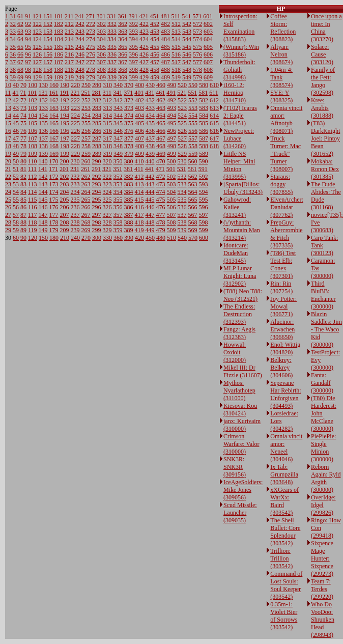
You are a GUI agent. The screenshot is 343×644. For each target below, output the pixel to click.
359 (118, 230)
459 (155, 77)
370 (129, 85)
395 (133, 47)
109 (33, 154)
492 (171, 100)
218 (69, 70)
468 (161, 146)
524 (182, 116)
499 (171, 154)
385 (129, 200)
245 (80, 47)
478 (161, 222)
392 (133, 24)
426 (144, 54)
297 (97, 215)
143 (43, 184)
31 (13, 16)
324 (107, 192)
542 (187, 24)
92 (28, 24)
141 (43, 169)
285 (97, 123)
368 (123, 70)
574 (197, 39)
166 (54, 131)
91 (28, 16)
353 (118, 184)
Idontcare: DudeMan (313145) (236, 253)
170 (54, 161)
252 (86, 100)
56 (16, 207)
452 (155, 24)
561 (192, 169)
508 (171, 222)
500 (171, 161)
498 (171, 146)
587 (204, 138)
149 (43, 230)
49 (16, 154)
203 (65, 184)
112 (33, 177)
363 (123, 32)
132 (43, 100)
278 (91, 70)
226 (75, 131)
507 (171, 215)
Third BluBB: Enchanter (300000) (323, 295)
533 (182, 184)
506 (171, 207)
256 (86, 131)
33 (13, 32)
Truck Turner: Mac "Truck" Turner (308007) (285, 154)
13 (8, 108)
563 (193, 184)
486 (165, 54)
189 (59, 77)
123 (37, 32)
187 (59, 62)
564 (193, 192)
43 (16, 108)
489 (165, 77)
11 (8, 93)
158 (48, 70)
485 (165, 47)
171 (53, 169)
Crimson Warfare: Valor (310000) (241, 444)
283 (97, 108)
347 (118, 138)
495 (171, 123)
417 (139, 215)
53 (16, 184)
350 (118, 161)
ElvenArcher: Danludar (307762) (287, 207)
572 (197, 24)
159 (48, 77)
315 (107, 123)
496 (171, 131)
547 (187, 62)
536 (182, 207)
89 (23, 230)
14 (8, 116)
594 (204, 192)
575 (197, 47)
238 (75, 222)
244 (80, 39)
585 (204, 123)
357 (118, 215)
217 (69, 62)
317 (107, 138)
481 (165, 16)
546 (187, 54)
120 (33, 238)
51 (16, 169)
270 (86, 238)
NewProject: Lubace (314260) (239, 138)
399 (133, 77)
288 (97, 146)
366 (123, 54)
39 (13, 77)
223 (75, 108)
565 (193, 200)
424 (144, 39)
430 (150, 85)
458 (155, 70)
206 (65, 207)
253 (86, 108)
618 (214, 146)
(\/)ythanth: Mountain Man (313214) (242, 230)
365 (123, 47)
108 (33, 146)
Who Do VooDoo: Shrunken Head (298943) (323, 620)
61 (20, 16)
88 (23, 222)
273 (91, 32)
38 (13, 70)
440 (150, 161)
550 (193, 85)
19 (8, 154)
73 (23, 108)
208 (65, 222)
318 (107, 146)
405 (139, 123)
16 (8, 131)
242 (80, 24)
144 (43, 192)
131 (43, 93)
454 (155, 39)
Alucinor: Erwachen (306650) (282, 329)
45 (16, 123)
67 (20, 62)
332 (112, 24)
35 (13, 47)
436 (150, 131)
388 (129, 222)
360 (118, 238)
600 (204, 238)
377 (129, 138)
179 (54, 230)
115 (33, 200)
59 (16, 230)
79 (23, 154)
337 (112, 62)
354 (118, 192)
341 (118, 93)
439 (150, 154)
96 (28, 54)
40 (16, 85)
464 (161, 116)
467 (161, 138)
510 (171, 238)
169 (54, 154)
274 (91, 39)
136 (43, 131)
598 (204, 222)
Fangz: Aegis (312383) (239, 333)
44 (16, 116)
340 (118, 85)
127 (37, 62)
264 (86, 192)
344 (118, 116)
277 (91, 62)
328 (107, 222)
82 (23, 177)
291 (96, 169)
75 (23, 123)
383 (129, 184)
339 (112, 77)
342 (118, 100)
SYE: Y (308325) (281, 96)
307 (101, 62)
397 (133, 62)
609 (208, 77)
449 (150, 230)
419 (139, 230)
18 (8, 146)
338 (112, 70)
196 (65, 131)
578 (197, 70)
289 (97, 154)
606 (208, 54)
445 (150, 200)
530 (182, 161)
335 (112, 47)
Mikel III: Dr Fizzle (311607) (243, 371)
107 (33, 138)
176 (54, 207)
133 (43, 108)
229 (75, 154)
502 (171, 177)
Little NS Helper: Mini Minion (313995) (239, 165)
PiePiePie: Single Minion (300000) (323, 448)
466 (161, 131)
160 (54, 85)
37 (13, 62)
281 (97, 93)
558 (193, 146)
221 (75, 93)
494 (171, 116)
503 (171, 184)
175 (54, 200)
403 (139, 108)
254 (86, 116)
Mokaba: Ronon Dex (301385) (325, 169)
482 (165, 24)
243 (80, 32)
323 (107, 184)
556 (193, 131)
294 (97, 192)
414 (139, 192)
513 (176, 32)
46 (16, 131)
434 (150, 116)
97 (28, 62)
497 (171, 138)
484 (165, 39)
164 (54, 116)
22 (8, 177)
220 (75, 85)
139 (43, 154)
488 (165, 70)
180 (54, 238)
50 (16, 161)
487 (165, 62)
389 (129, 230)
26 (8, 207)
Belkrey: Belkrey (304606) (281, 368)
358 (118, 222)
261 (85, 169)
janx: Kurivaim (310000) (242, 425)
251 (86, 93)
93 (28, 32)
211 (69, 16)
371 (128, 93)
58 (16, 222)
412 (139, 177)
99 (28, 77)
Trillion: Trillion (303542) (281, 558)
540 (182, 238)
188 (59, 70)
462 (161, 100)
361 (123, 16)
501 (171, 169)
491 (171, 93)
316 (107, 131)
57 (16, 215)
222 (75, 100)
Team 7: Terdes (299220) (322, 589)
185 (59, 47)
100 (33, 85)
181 (59, 16)
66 (20, 54)
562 (193, 177)
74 (23, 116)
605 (208, 47)
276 (91, 54)
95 (28, 47)
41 (16, 93)
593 (204, 184)
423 (144, 32)
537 (182, 215)
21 (8, 169)
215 (69, 47)
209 (65, 230)
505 (171, 200)
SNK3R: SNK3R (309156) (235, 467)
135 (43, 123)
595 (204, 200)
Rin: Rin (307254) (281, 287)
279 (91, 77)
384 (129, 192)
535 (182, 200)
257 (86, 138)
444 (150, 192)
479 (161, 230)
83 (23, 184)
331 (112, 16)
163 (54, 108)
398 (133, 70)
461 (160, 93)
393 (133, 32)
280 (97, 85)
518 (176, 70)
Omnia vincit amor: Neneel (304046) (286, 448)
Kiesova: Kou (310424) (240, 410)
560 (193, 161)
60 (16, 238)
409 (139, 154)
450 (150, 238)
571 (197, 16)
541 (186, 16)
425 (144, 47)
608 (208, 70)
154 (48, 39)
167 (54, 138)
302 (101, 24)
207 (65, 215)
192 (65, 100)
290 (97, 161)
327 (107, 215)
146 (43, 207)
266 (86, 207)
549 (187, 77)
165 (54, 123)
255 (86, 123)
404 (139, 116)
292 (97, 177)
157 (48, 62)
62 (20, 24)
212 (69, 24)
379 (129, 154)
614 (214, 116)
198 (65, 146)
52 (16, 177)
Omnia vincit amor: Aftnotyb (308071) (286, 119)
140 (43, 161)
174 (54, 192)
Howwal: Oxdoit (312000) (235, 352)
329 (107, 230)
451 (155, 16)
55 (16, 200)
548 (187, 70)
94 (28, 39)
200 (65, 161)
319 (107, 154)
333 (112, 32)
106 (33, 131)
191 (65, 93)
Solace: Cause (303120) (322, 54)
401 (139, 93)
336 (112, 54)
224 (75, 116)
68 (20, 70)
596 (204, 207)
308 (101, 70)
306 (101, 54)
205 (65, 200)
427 (144, 62)
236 (75, 207)
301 (101, 16)
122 (37, 24)
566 (193, 207)
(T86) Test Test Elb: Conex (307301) (283, 264)
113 (33, 184)
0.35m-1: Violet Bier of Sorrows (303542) (284, 616)
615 (214, 123)
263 (86, 184)
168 (54, 146)
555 (193, 123)
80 (23, 161)
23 (8, 184)
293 (97, 184)
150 (43, 238)
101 (33, 93)
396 (133, 54)
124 (37, 39)
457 (155, 62)
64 (20, 39)
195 (65, 123)
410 (139, 161)
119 (33, 230)
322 (107, 177)
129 (37, 77)
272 (91, 24)
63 (20, 32)
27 (8, 215)
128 (37, 70)
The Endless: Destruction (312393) (239, 314)
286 (97, 131)
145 (43, 200)
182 (59, 24)
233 (75, 184)
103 (33, 108)
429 (144, 77)
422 (144, 24)
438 (150, 146)
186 (59, 54)
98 (28, 70)
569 (193, 230)
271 (91, 16)
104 (33, 116)
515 (176, 47)
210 (65, 238)
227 (75, 138)
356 (118, 207)
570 (193, 238)
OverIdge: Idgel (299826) (323, 505)
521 (182, 93)
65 (20, 47)
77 (23, 138)
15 (8, 123)
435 (150, 123)
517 (176, 62)
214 (69, 39)
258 (86, 146)
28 (8, 222)
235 (75, 200)
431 (150, 93)
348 (118, 146)
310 (107, 85)
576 (197, 54)
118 (33, 222)
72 (23, 100)
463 (161, 108)
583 (204, 108)
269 (86, 230)
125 (37, 47)
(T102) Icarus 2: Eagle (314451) (240, 116)
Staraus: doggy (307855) (281, 184)
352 (118, 177)
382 (129, 177)
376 (129, 131)
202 (65, 177)
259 (86, 154)
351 (118, 169)
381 (128, 169)
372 (129, 100)
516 (176, 54)
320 (107, 161)
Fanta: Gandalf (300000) (322, 383)
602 (208, 24)
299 (97, 230)
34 (13, 39)
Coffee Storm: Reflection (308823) (283, 28)
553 (193, 108)
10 (8, 85)
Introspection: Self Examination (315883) (240, 28)
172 (54, 177)
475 (161, 200)
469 (161, 154)
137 (43, 138)
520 (182, 85)
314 (107, 116)
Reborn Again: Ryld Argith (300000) (326, 478)
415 (139, 200)
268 (86, 222)
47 (16, 138)
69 (20, 77)
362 (123, 24)
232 (75, 177)
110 (33, 161)
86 (23, 207)
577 (197, 62)
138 (43, 146)
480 (161, 238)
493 (171, 108)
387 (129, 215)
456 (155, 54)
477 (161, 215)
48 (16, 146)
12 (8, 100)
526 (182, 131)
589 (204, 154)
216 (69, 54)
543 (187, 32)
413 (139, 184)
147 (43, 215)
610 (214, 85)
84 (23, 192)
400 (139, 85)
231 (75, 169)
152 (48, 24)
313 (107, 108)
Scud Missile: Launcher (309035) (240, 513)
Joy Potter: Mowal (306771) (283, 306)
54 (16, 192)
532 (182, 177)
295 (97, 200)
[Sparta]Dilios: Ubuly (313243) (243, 188)
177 (54, 215)
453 (155, 32)
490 (171, 85)
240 (75, 238)
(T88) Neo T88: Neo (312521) (243, 295)
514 (176, 39)
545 (187, 47)
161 (54, 93)
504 (171, 192)
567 (193, 215)
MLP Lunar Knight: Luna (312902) (240, 276)
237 (75, 215)
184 (59, 39)
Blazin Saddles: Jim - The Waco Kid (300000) (326, 329)
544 (187, 39)
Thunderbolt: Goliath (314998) (239, 70)
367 (123, 62)
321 (107, 169)
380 (129, 161)
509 (171, 230)
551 (192, 93)
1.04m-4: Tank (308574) (281, 77)
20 (8, 161)
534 (182, 192)
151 (48, 16)
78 (23, 146)
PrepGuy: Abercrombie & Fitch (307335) (286, 234)
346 (118, 131)
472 (161, 177)
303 (101, 32)
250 (86, 85)
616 (214, 131)
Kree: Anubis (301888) (322, 108)
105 (33, 123)
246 (80, 54)
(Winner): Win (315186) (241, 51)
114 (33, 192)
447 (150, 215)
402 (139, 100)
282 (97, 100)
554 (193, 116)
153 (48, 32)
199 (65, 154)
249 (80, 77)
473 (161, 184)
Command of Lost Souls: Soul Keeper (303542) (286, 585)
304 (101, 39)
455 (155, 47)
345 (118, 123)
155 (48, 47)
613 (214, 108)
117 (33, 215)
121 (37, 16)
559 (193, 154)
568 (193, 222)
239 (75, 230)
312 (107, 100)
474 (161, 192)
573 (197, 32)
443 (150, 184)
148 (43, 222)
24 (8, 192)
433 (150, 108)
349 (118, 154)
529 (182, 154)
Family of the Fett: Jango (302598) (323, 81)
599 (204, 230)
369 (123, 77)
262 (86, 177)
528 (182, 146)
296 (97, 207)
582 (204, 100)
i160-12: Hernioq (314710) (235, 93)
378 (129, 146)
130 (43, 85)
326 (107, 207)
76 (23, 131)
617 (214, 138)
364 (123, 39)
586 (204, 131)
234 (75, 192)
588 (204, 146)
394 (133, 39)
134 (43, 116)
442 (150, 177)
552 (193, 100)
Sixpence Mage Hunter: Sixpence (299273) (322, 558)
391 (133, 16)
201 (64, 169)
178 (54, 222)
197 (65, 138)
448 (150, 222)
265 (86, 200)
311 (107, 93)
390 (129, 238)
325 (107, 200)
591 (203, 169)
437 (150, 138)
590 (204, 161)
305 (101, 47)
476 (161, 207)
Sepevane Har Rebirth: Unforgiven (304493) (285, 394)
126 (37, 54)
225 (75, 123)
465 (161, 123)
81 (23, 169)
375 (129, 123)
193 (65, 108)
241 (80, 16)
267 (86, 215)
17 (8, 138)
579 (197, 77)
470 (161, 161)
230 (75, 161)
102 (33, 100)
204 (65, 192)
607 (208, 62)
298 (97, 222)
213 (69, 32)
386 (129, 207)
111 (32, 169)
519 (176, 77)
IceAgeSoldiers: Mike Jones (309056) (243, 490)
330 (107, 238)
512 (176, 24)
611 (214, 93)
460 (161, 85)
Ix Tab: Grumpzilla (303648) (284, 474)
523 (182, 108)
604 (208, 39)
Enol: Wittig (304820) (285, 348)
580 (204, 85)
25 (8, 200)
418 (139, 222)
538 (182, 222)
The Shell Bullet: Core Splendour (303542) (285, 532)
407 (139, 138)
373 (129, 108)
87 (23, 215)
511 (176, 16)
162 (54, 100)
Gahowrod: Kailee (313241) (237, 207)
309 (101, 77)
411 (139, 169)
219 (69, 77)
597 (204, 215)
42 (16, 100)
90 (23, 238)
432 (150, 100)
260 (86, 161)
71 (23, 93)
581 (203, 93)
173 (54, 184)
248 (80, 70)
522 (182, 100)
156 (48, 54)
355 (118, 200)
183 (59, 32)
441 (150, 169)
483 (165, 32)
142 (43, 177)
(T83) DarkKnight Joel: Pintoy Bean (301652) (325, 138)
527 (182, 138)
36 (13, 54)
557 (193, 138)
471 (160, 169)
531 (182, 169)
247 (80, 62)
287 (97, 138)
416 (139, 207)
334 (112, 39)
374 (129, 116)
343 (118, 108)
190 (65, 85)
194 (65, 116)
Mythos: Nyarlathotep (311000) (239, 390)
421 (144, 16)
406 (139, 131)
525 (182, 123)
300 (97, 238)
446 (150, 207)
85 (23, 200)
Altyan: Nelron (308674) (281, 54)
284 (97, 116)
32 (13, 24)
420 (139, 238)
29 (8, 230)
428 (144, 70)
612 (214, 100)
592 (204, 177)
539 (182, 230)
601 (208, 16)
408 (139, 146)
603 (208, 32)
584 (204, 116)
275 (91, 47)
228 (75, 146)
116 (33, 207)
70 (23, 85)
